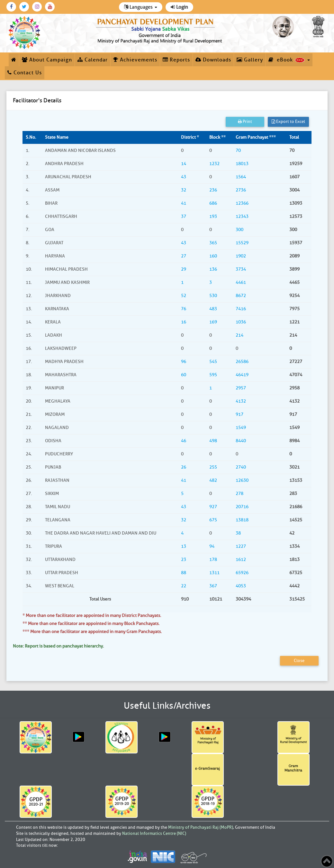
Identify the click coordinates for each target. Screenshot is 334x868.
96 (184, 362)
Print (245, 121)
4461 (241, 282)
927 (213, 507)
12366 (242, 203)
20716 (242, 507)
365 (213, 243)
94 (212, 546)
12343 (242, 216)
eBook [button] (289, 60)
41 (184, 203)
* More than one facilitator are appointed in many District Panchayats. (92, 616)
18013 (242, 164)
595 (213, 375)
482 (213, 480)
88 (184, 573)
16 (184, 322)
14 (184, 164)
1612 (241, 560)
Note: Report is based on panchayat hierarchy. (58, 646)
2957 (241, 388)
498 (213, 441)
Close (299, 661)
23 (184, 560)
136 (213, 269)
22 (184, 586)
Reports (176, 60)
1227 (241, 546)
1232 (214, 164)
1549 (241, 428)
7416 (241, 309)
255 (213, 467)
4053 (241, 586)
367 (213, 586)
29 (184, 269)
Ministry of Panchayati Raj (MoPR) (201, 827)
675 (213, 520)
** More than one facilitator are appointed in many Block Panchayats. (91, 624)
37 (184, 216)
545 (213, 362)
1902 (241, 256)
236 (213, 190)
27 (184, 256)
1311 (214, 573)
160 (213, 256)
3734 (241, 269)
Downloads (213, 60)
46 (184, 441)
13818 (242, 520)
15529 (242, 243)
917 (239, 414)
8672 (241, 296)
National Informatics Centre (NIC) (154, 833)
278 (239, 494)
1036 (241, 322)
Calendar (93, 60)
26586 (242, 362)
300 (239, 230)
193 (213, 216)
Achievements (135, 60)
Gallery (250, 60)
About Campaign (47, 60)
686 (213, 203)
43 (184, 177)
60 (184, 375)
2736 (241, 190)
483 (213, 309)
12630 (242, 480)
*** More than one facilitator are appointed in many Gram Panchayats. (92, 632)
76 (184, 309)
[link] (160, 30)
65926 (242, 573)
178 (213, 560)
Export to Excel (288, 121)
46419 (242, 375)
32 (184, 190)
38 (238, 533)
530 (213, 296)
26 (184, 467)
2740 (241, 467)
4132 (241, 401)
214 (239, 335)
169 (213, 322)
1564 (241, 177)
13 (184, 546)
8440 (241, 441)
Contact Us (25, 73)
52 (184, 296)
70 (238, 150)
